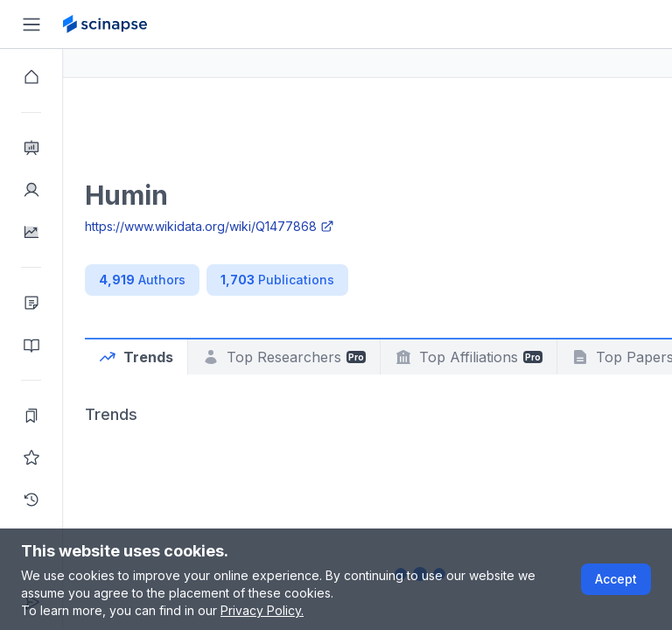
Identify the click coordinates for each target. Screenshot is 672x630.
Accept (616, 579)
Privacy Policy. (262, 610)
